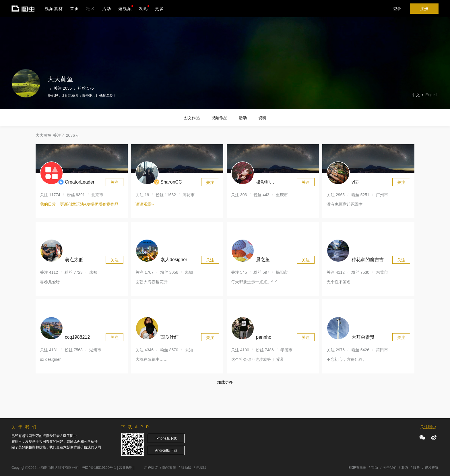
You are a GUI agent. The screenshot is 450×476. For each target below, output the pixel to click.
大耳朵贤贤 (363, 337)
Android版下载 (166, 450)
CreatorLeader (80, 182)
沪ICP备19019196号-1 (99, 468)
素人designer (174, 260)
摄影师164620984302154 (275, 183)
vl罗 (356, 182)
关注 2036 (63, 88)
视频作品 (219, 118)
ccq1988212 (77, 337)
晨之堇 (263, 260)
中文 (416, 95)
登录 (397, 9)
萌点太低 (74, 260)
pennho (264, 337)
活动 (107, 9)
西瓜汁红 (170, 337)
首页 (75, 9)
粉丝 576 (86, 88)
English (432, 95)
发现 (144, 8)
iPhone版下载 (166, 438)
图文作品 (192, 118)
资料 (262, 118)
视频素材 (54, 9)
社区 (91, 9)
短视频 (125, 9)
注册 (424, 9)
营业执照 (126, 468)
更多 (160, 9)
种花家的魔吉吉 (368, 260)
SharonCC (171, 182)
